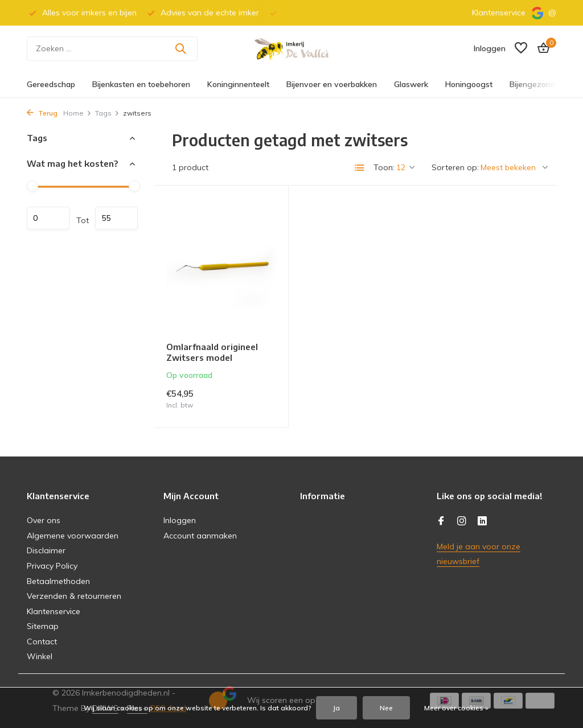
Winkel (40, 656)
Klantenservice (499, 13)
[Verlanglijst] (521, 49)
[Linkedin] (482, 521)
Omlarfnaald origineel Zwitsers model (212, 352)
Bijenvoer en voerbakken (332, 84)
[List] (360, 168)
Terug (42, 113)
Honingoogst (469, 84)
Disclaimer (46, 550)
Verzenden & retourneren (74, 596)
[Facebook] (441, 521)
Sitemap (43, 626)
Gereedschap (51, 84)
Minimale (48, 218)
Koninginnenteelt (238, 84)
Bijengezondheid (540, 84)
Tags (107, 113)
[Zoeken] (112, 49)
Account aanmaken (200, 536)
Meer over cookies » (456, 708)
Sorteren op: (455, 167)
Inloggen (180, 520)
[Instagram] (462, 521)
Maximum (116, 218)
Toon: (384, 167)
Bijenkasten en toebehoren (141, 84)
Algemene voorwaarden (73, 536)
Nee (386, 708)
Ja (336, 708)
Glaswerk (411, 84)
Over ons (44, 520)
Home (77, 113)
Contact (42, 641)
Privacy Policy (52, 566)
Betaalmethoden (58, 581)
